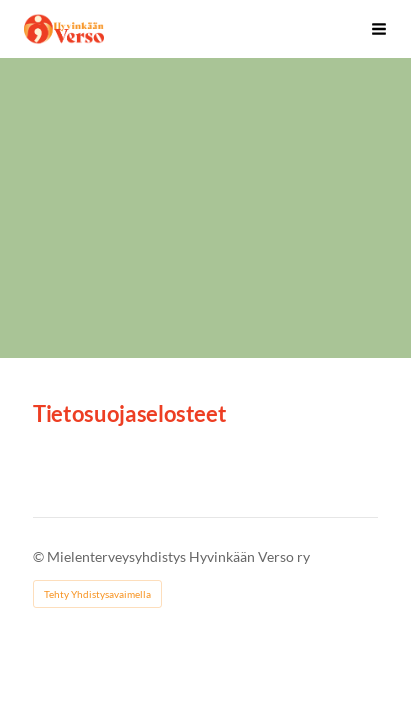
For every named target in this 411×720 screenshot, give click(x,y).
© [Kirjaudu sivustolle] (40, 556)
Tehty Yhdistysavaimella (97, 594)
